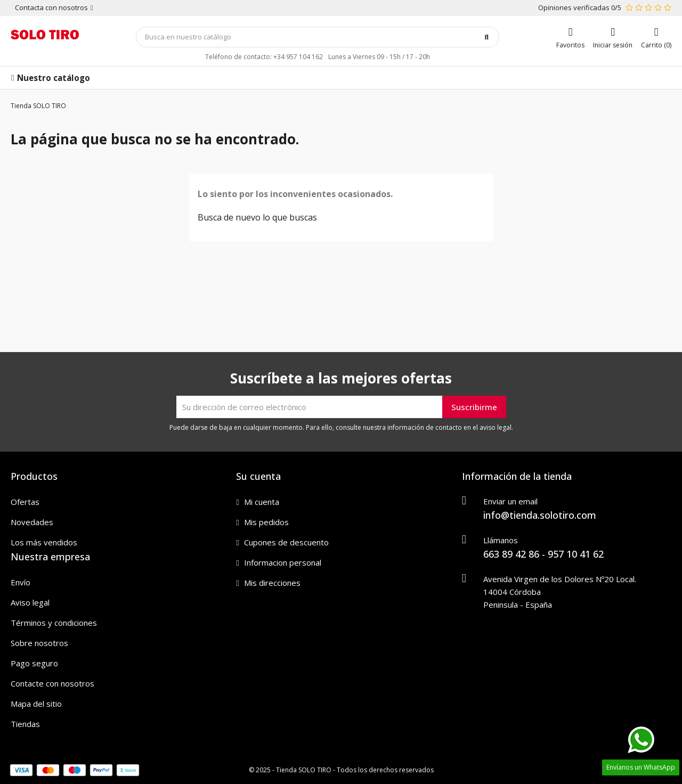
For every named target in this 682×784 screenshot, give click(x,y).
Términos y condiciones (54, 623)
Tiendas (25, 724)
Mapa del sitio (36, 704)
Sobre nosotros (39, 643)
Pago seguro (34, 663)
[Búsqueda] (318, 37)
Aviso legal (30, 602)
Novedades (32, 522)
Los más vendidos (44, 542)
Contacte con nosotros (52, 683)
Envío (21, 582)
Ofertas (25, 502)
